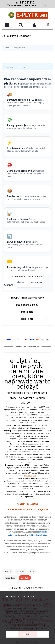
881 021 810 (27, 2)
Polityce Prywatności (38, 535)
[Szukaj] (50, 48)
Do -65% (25, 578)
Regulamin (44, 509)
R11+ (32, 571)
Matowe (21, 571)
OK (28, 634)
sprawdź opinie (30, 475)
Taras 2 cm (10, 578)
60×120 (8, 571)
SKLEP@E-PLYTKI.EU (20, 5)
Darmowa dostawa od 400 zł (21, 509)
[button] (21, 25)
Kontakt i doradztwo (28, 504)
